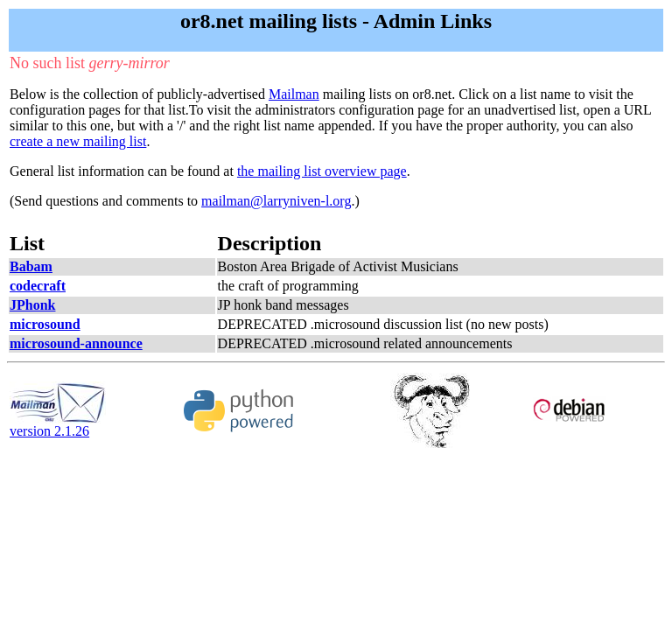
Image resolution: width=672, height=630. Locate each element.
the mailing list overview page (322, 171)
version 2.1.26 (58, 425)
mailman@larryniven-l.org (276, 201)
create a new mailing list (78, 141)
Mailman (294, 94)
